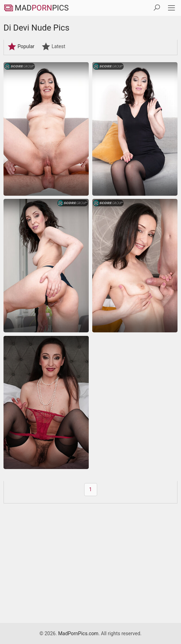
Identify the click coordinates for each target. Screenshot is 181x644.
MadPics (36, 8)
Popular (21, 46)
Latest (53, 46)
